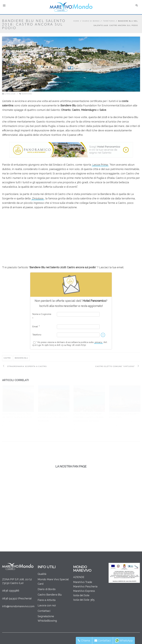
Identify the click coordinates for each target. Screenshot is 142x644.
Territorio (109, 21)
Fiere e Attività (47, 600)
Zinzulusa (38, 198)
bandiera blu (21, 358)
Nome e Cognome (42, 316)
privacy (99, 342)
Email (36, 327)
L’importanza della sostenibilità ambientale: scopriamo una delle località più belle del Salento (88, 417)
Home (76, 21)
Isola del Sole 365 (84, 600)
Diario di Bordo (91, 21)
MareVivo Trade (83, 582)
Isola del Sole (81, 595)
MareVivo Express (84, 591)
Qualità (42, 574)
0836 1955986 (11, 591)
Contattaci (44, 611)
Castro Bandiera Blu (50, 595)
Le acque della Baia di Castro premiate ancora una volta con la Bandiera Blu (53, 417)
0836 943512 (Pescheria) (17, 598)
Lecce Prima (100, 165)
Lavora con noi (47, 605)
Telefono (37, 335)
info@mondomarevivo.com (18, 606)
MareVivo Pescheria (85, 586)
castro (7, 358)
